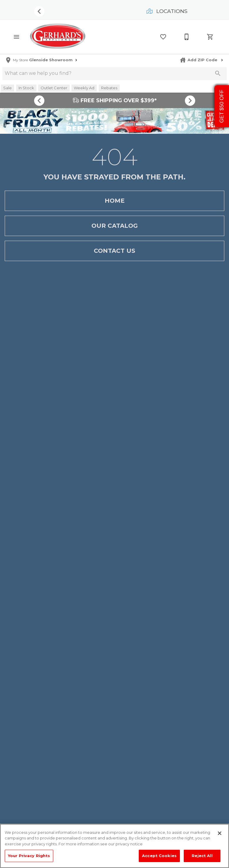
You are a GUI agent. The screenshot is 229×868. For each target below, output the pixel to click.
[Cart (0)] (210, 37)
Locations (167, 11)
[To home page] (58, 37)
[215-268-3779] (187, 37)
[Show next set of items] (190, 100)
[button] (16, 37)
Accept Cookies (159, 856)
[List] (163, 37)
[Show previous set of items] (39, 11)
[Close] (220, 833)
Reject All (202, 856)
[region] (114, 846)
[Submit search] (218, 73)
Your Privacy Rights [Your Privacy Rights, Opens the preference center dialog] (29, 856)
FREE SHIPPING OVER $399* (115, 100)
